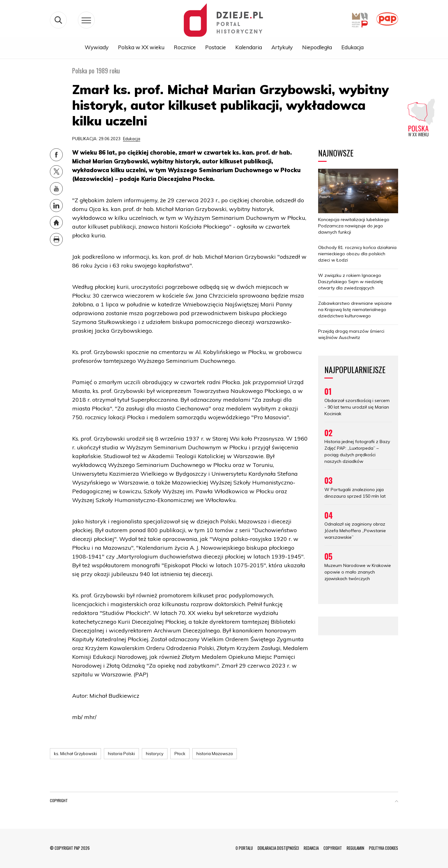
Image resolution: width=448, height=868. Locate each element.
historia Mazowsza (215, 754)
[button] (397, 802)
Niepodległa (317, 48)
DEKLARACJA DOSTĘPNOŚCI (278, 848)
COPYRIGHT (333, 848)
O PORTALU (244, 848)
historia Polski (121, 754)
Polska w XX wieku (141, 48)
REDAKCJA (311, 848)
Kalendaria (249, 48)
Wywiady (97, 48)
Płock (180, 754)
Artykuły (282, 48)
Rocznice (185, 48)
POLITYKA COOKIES (384, 848)
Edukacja (352, 48)
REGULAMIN (355, 848)
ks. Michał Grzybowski (75, 754)
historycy (155, 754)
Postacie (216, 48)
